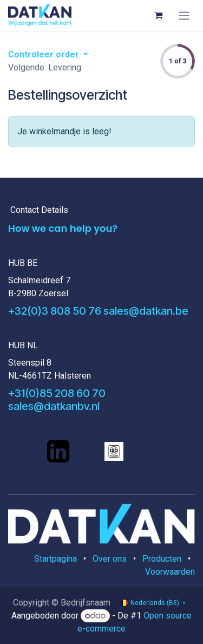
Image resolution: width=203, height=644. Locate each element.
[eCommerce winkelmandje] (158, 15)
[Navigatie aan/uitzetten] (184, 15)
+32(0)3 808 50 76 (55, 311)
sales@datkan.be (146, 311)
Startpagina (55, 559)
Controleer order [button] (45, 54)
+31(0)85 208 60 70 (57, 393)
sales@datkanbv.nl (54, 406)
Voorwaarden (170, 572)
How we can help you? (63, 228)
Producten (162, 559)
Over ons (110, 559)
